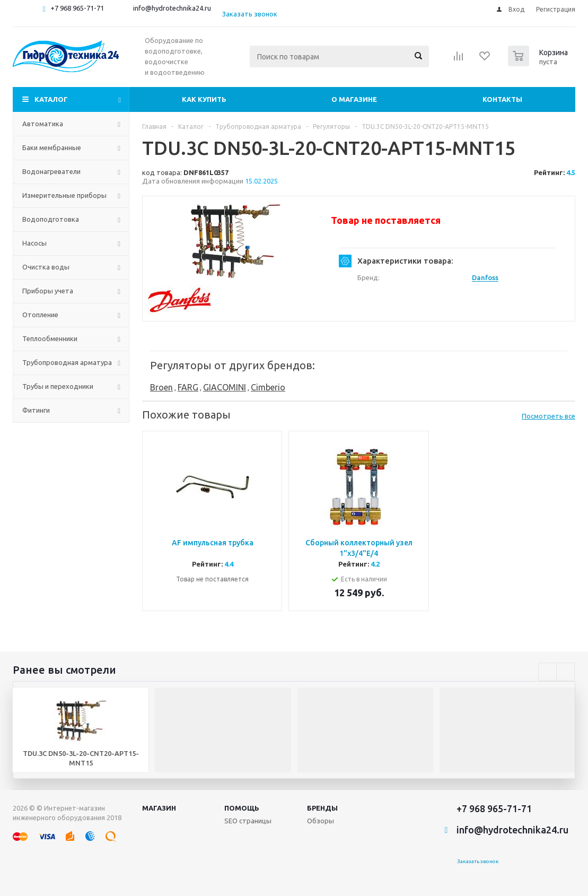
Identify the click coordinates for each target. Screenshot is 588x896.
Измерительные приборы (64, 195)
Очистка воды (46, 267)
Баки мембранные (52, 147)
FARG (188, 387)
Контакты (502, 99)
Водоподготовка (51, 219)
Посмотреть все (548, 416)
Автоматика (43, 124)
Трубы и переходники (58, 386)
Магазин (159, 808)
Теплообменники (50, 338)
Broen (161, 387)
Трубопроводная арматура (67, 362)
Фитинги (36, 410)
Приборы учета (48, 291)
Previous (547, 672)
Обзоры (321, 821)
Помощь (242, 808)
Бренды (322, 808)
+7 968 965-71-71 (77, 8)
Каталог (51, 99)
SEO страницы (248, 821)
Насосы (34, 243)
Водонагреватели (51, 171)
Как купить (204, 99)
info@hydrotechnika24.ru (172, 8)
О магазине (354, 99)
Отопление (40, 315)
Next (565, 672)
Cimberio (268, 387)
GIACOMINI (225, 387)
